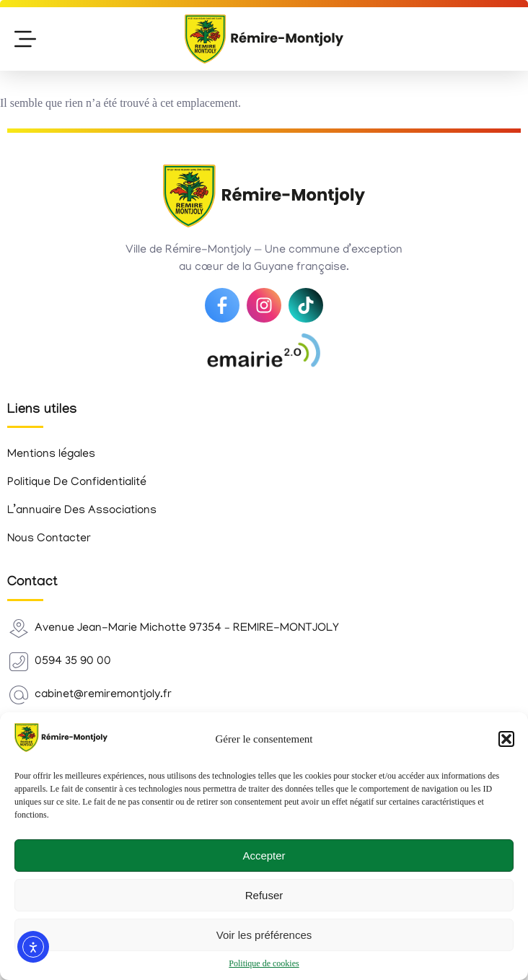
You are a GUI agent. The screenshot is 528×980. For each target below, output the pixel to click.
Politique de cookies (264, 963)
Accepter (264, 856)
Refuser (264, 895)
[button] (506, 739)
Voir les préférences (264, 935)
